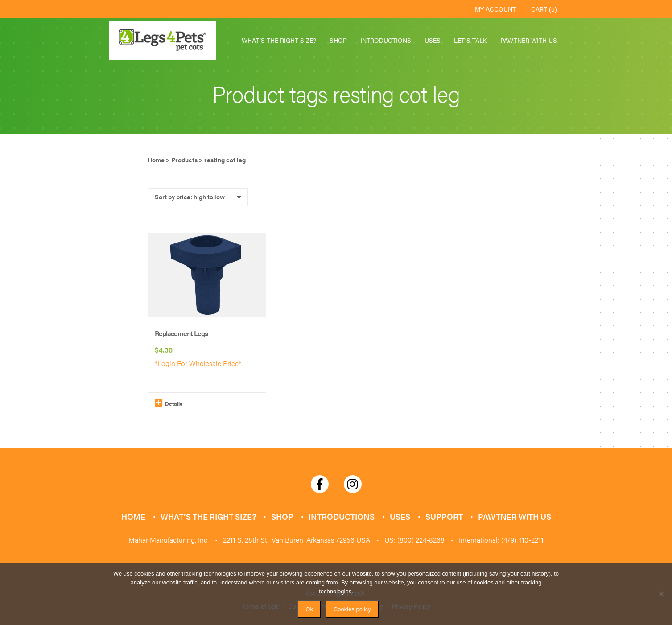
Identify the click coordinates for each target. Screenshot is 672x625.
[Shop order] (198, 197)
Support (444, 516)
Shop (338, 40)
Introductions (386, 40)
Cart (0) (544, 9)
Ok (309, 609)
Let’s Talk (470, 40)
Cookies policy (352, 609)
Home (133, 516)
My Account (495, 9)
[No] (661, 594)
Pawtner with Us (529, 40)
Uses (433, 40)
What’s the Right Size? (279, 40)
